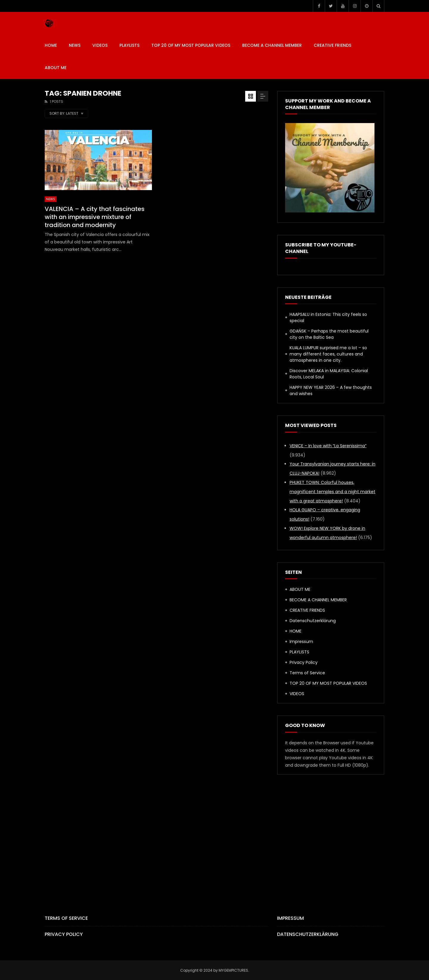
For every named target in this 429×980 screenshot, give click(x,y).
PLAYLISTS (129, 45)
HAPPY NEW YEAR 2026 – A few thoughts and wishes (331, 390)
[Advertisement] (214, 835)
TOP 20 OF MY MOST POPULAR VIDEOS (191, 45)
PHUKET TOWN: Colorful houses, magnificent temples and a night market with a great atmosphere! (332, 492)
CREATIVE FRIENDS (332, 45)
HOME (51, 45)
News (75, 45)
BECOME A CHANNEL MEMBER (272, 45)
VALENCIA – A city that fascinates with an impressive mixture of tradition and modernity (95, 217)
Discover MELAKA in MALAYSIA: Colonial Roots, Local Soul (329, 374)
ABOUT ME (56, 68)
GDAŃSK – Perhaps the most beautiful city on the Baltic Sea (329, 334)
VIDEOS (100, 45)
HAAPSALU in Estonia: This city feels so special (328, 317)
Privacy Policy (304, 662)
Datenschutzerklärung (313, 621)
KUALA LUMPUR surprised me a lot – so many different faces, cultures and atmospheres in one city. (328, 354)
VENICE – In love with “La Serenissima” (328, 446)
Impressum (301, 642)
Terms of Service (307, 673)
